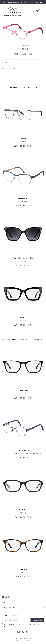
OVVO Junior (23, 45)
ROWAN (23, 513)
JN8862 (23, 142)
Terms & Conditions (28, 624)
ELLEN (23, 261)
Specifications (10, 69)
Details (6, 63)
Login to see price (23, 54)
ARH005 (23, 321)
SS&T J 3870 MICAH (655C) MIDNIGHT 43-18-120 (23, 453)
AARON (23, 394)
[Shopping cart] (38, 11)
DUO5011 (23, 201)
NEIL (23, 573)
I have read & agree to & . (22, 626)
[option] (23, 29)
